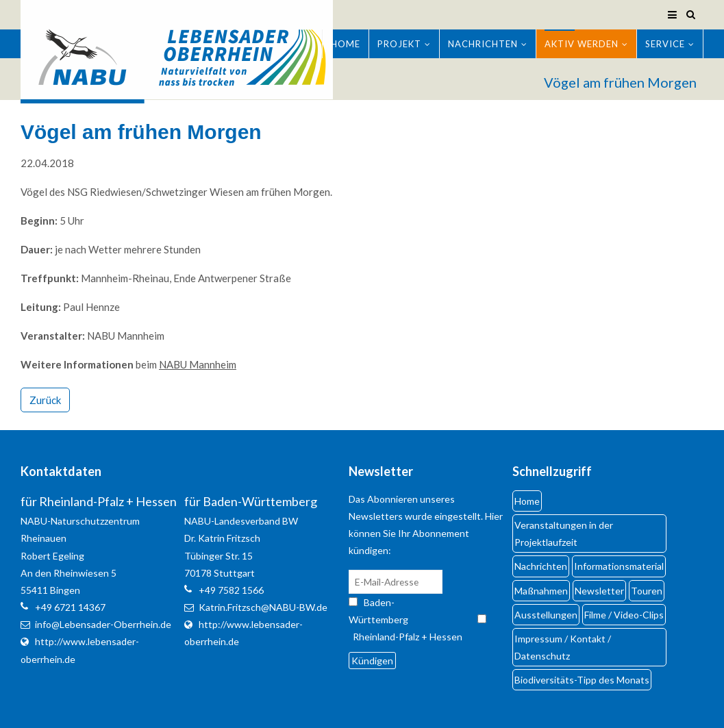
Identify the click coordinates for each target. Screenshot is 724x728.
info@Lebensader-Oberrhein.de (103, 624)
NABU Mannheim (198, 364)
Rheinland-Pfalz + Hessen (408, 637)
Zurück (45, 400)
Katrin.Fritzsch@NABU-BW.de (263, 607)
